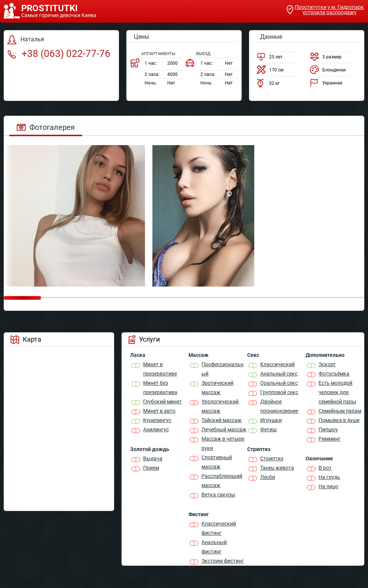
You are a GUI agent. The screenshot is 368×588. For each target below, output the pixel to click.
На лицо (328, 486)
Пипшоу (328, 429)
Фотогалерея (46, 127)
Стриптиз (272, 458)
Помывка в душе (339, 420)
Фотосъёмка (334, 374)
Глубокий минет (162, 402)
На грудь (329, 477)
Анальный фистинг (214, 547)
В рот (325, 468)
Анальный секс (279, 374)
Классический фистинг (219, 528)
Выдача (153, 458)
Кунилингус (157, 420)
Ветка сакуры (218, 495)
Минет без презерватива (160, 388)
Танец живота (277, 468)
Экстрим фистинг (223, 561)
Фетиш (268, 429)
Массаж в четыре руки (223, 443)
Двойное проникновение (279, 406)
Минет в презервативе (160, 369)
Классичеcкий (277, 364)
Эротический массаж (217, 388)
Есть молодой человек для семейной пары (337, 392)
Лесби (268, 477)
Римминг (330, 439)
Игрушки (271, 420)
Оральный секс (279, 383)
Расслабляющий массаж (222, 481)
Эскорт (327, 364)
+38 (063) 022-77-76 (59, 54)
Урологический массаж (220, 406)
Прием (151, 468)
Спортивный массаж (217, 462)
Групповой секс (279, 392)
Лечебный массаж (224, 429)
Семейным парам (340, 411)
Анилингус (156, 429)
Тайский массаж (222, 420)
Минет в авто (159, 411)
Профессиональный (222, 369)
